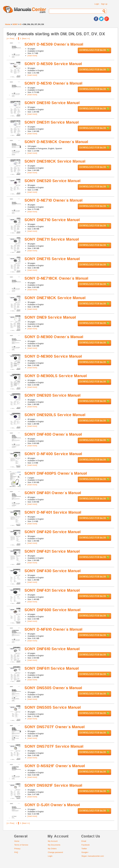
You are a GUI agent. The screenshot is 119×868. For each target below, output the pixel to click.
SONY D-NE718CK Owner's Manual (57, 278)
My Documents (54, 845)
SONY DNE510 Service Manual (52, 103)
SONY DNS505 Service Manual (53, 707)
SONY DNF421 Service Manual (52, 551)
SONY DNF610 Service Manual (52, 649)
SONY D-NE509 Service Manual (53, 64)
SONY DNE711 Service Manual (52, 239)
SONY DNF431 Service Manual (52, 590)
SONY (15, 24)
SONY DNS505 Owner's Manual (53, 688)
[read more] (32, 56)
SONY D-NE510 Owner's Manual (54, 83)
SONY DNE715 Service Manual (52, 259)
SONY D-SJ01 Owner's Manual (52, 805)
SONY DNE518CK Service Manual (55, 161)
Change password (55, 852)
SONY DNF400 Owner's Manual (53, 434)
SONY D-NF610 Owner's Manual (54, 629)
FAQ (16, 852)
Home (8, 24)
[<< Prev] (11, 39)
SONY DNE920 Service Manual (53, 395)
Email (84, 841)
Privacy (17, 849)
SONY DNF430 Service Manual (53, 571)
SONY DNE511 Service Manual (52, 122)
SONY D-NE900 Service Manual (53, 356)
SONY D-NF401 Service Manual (53, 512)
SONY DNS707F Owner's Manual (55, 727)
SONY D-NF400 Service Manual (53, 454)
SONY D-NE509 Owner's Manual (54, 44)
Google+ (85, 852)
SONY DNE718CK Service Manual (55, 298)
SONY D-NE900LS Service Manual (56, 376)
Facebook (85, 845)
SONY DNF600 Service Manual (53, 610)
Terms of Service (21, 845)
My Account (53, 841)
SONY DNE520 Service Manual (53, 181)
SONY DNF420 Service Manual (53, 532)
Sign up (104, 4)
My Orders (52, 849)
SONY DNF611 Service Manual (52, 668)
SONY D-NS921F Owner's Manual (55, 766)
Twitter (84, 849)
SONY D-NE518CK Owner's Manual (56, 142)
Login (97, 4)
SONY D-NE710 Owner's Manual (54, 200)
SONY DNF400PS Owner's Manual (56, 473)
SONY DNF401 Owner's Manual (53, 493)
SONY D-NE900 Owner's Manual (54, 337)
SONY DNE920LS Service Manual (55, 415)
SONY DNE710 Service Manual (52, 220)
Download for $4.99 (94, 50)
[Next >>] (26, 39)
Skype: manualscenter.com (93, 856)
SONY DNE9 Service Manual (50, 317)
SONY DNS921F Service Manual (54, 785)
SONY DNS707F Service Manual (54, 746)
